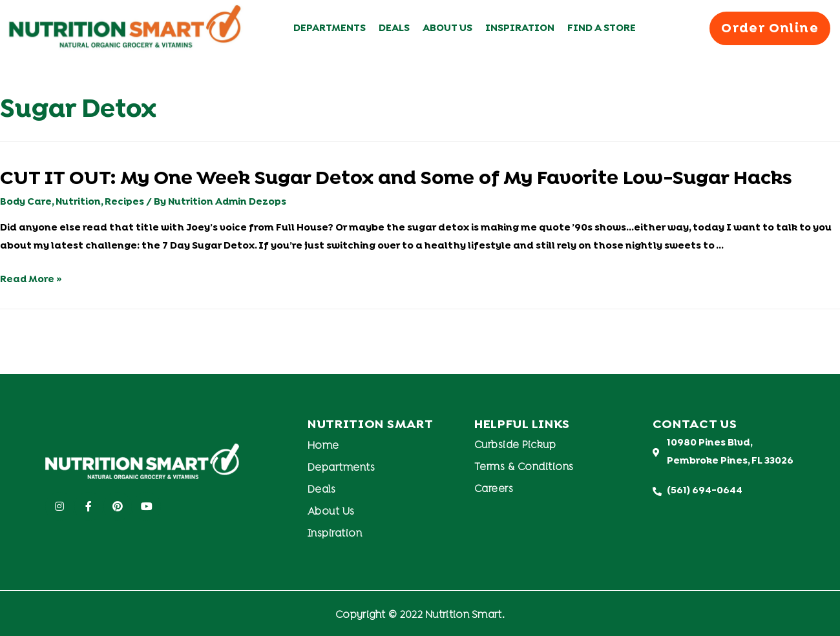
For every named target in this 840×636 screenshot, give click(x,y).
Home (323, 446)
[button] (770, 28)
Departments (330, 28)
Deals (394, 28)
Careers (494, 489)
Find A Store (602, 28)
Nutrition (79, 202)
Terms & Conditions (524, 467)
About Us (447, 28)
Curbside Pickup (515, 446)
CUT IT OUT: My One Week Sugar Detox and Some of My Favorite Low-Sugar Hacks (396, 179)
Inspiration (520, 28)
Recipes (126, 202)
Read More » (31, 280)
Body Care (26, 202)
